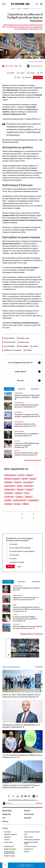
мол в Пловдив (9, 346)
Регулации (17, 441)
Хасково (8, 504)
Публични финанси (19, 403)
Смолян (28, 496)
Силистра (9, 496)
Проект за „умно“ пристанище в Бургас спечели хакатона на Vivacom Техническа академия (21, 696)
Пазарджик (9, 489)
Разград (18, 493)
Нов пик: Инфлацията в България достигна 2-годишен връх (26, 406)
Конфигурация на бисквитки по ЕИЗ (10, 852)
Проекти (28, 818)
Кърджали (28, 482)
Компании (26, 9)
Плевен (29, 489)
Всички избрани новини (33, 460)
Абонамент (7, 837)
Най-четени (21, 389)
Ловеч (20, 486)
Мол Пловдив (23, 346)
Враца (33, 478)
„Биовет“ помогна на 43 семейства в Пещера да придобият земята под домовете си (21, 786)
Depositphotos (30, 866)
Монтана (29, 486)
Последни (9, 389)
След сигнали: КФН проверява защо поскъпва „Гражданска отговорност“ (27, 445)
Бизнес (19, 9)
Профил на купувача (10, 849)
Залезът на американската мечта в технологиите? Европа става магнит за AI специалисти (28, 609)
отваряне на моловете (13, 350)
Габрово (8, 482)
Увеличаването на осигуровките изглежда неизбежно (26, 435)
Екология (15, 615)
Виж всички (39, 667)
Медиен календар (9, 856)
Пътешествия (16, 624)
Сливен (19, 496)
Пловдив (29, 350)
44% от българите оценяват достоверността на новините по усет (22, 756)
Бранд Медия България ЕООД (31, 843)
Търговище (33, 500)
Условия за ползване (30, 846)
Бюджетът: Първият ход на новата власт (26, 589)
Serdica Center (24, 342)
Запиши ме (39, 803)
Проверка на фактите (11, 834)
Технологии (29, 814)
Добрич (18, 482)
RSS (35, 796)
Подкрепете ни (29, 849)
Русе (26, 493)
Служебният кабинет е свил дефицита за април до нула (25, 425)
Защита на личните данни (32, 832)
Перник (20, 489)
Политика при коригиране (32, 840)
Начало (13, 9)
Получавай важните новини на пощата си (23, 800)
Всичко (5, 821)
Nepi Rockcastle (9, 338)
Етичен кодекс (8, 842)
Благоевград (10, 475)
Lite (4, 818)
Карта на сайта (29, 837)
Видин (25, 478)
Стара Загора (19, 500)
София (8, 500)
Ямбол (26, 504)
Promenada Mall (10, 342)
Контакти (7, 840)
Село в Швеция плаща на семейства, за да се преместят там (25, 655)
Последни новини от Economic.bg (31, 634)
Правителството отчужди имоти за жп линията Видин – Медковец (27, 397)
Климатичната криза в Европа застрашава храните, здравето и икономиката (25, 619)
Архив (19, 567)
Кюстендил (9, 486)
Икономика (7, 811)
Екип (26, 834)
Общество (7, 814)
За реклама (8, 832)
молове (35, 346)
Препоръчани (35, 389)
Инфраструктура (19, 393)
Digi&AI (15, 605)
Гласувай (10, 567)
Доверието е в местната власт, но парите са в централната (26, 599)
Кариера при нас (9, 846)
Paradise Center (24, 338)
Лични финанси (18, 412)
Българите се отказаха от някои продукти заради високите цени (28, 415)
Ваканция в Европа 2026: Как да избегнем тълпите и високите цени (27, 627)
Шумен (17, 504)
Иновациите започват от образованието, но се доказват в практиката (21, 726)
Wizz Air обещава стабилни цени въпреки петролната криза (26, 454)
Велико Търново (12, 478)
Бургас (21, 475)
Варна (29, 475)
